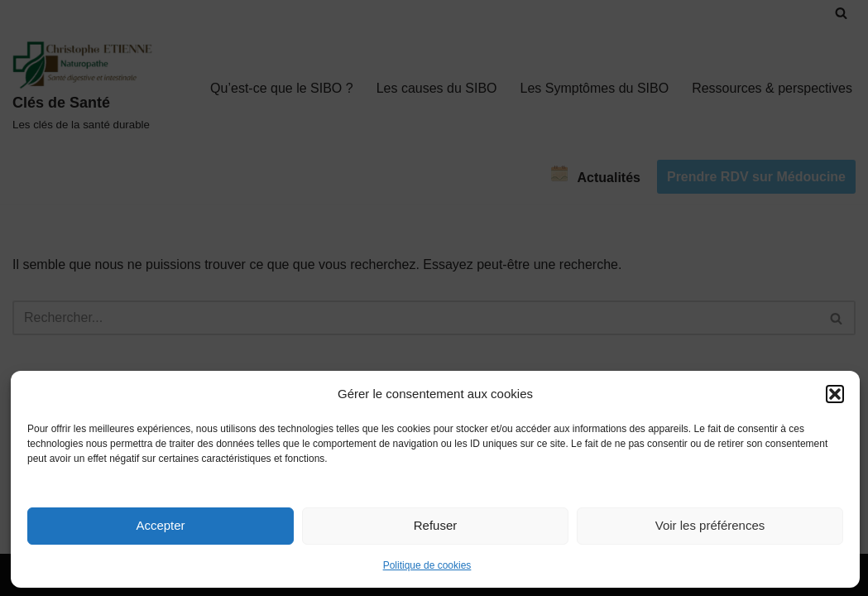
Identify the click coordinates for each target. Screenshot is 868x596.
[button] (835, 394)
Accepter (160, 525)
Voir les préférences (710, 525)
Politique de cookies (427, 565)
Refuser (436, 525)
